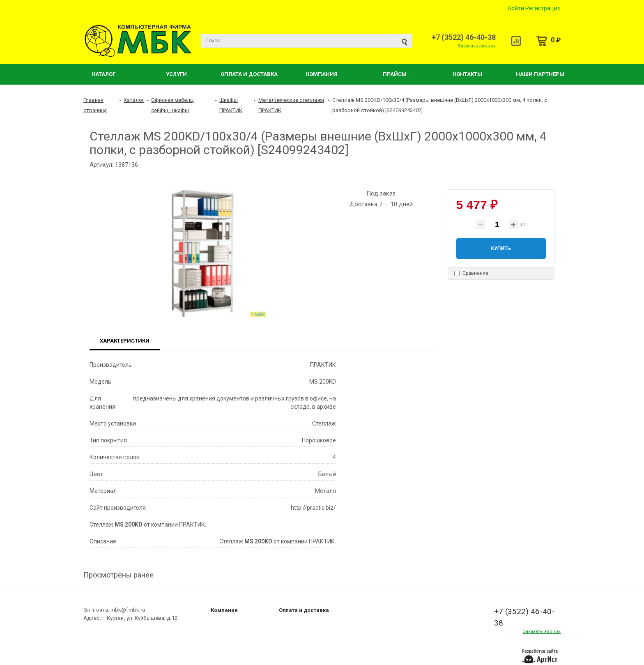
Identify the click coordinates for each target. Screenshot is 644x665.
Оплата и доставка (304, 610)
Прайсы (395, 74)
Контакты (468, 74)
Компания (322, 74)
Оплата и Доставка (249, 74)
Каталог (104, 74)
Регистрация (543, 8)
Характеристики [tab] (125, 341)
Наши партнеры (540, 74)
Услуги (176, 74)
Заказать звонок (477, 46)
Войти (516, 8)
